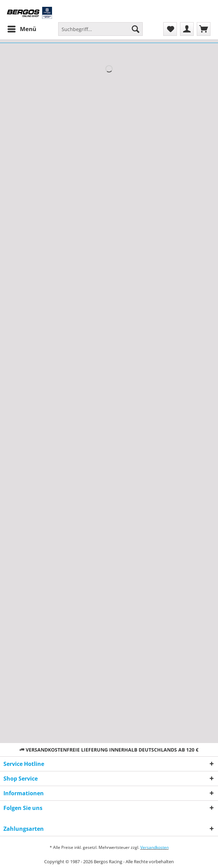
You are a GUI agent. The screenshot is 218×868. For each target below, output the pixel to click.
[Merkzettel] (170, 29)
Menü (22, 28)
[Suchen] (136, 29)
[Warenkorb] (204, 29)
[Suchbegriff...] (100, 29)
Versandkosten (155, 847)
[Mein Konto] (187, 29)
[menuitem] (22, 29)
